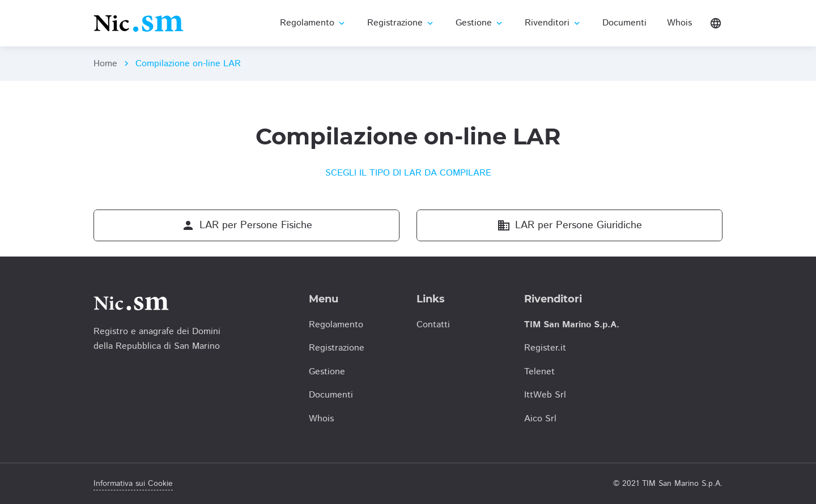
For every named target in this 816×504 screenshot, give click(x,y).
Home (105, 64)
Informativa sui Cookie (133, 484)
